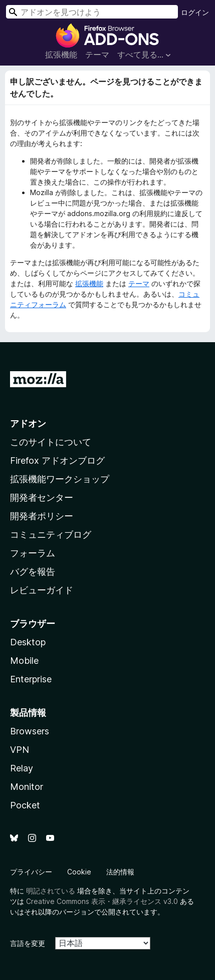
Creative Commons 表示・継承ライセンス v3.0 (102, 901)
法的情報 (120, 872)
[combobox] (92, 12)
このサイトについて (51, 442)
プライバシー (31, 872)
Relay (22, 768)
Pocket (25, 805)
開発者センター (42, 498)
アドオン (28, 423)
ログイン (195, 12)
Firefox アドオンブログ (57, 460)
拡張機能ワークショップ (60, 479)
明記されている (51, 891)
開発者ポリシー (42, 516)
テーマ (97, 55)
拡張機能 (61, 55)
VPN (20, 750)
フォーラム (33, 553)
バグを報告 (33, 572)
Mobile (24, 661)
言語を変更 (28, 943)
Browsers (30, 731)
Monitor (27, 787)
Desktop (28, 642)
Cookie (79, 872)
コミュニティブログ (51, 535)
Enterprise (31, 679)
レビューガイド (42, 590)
